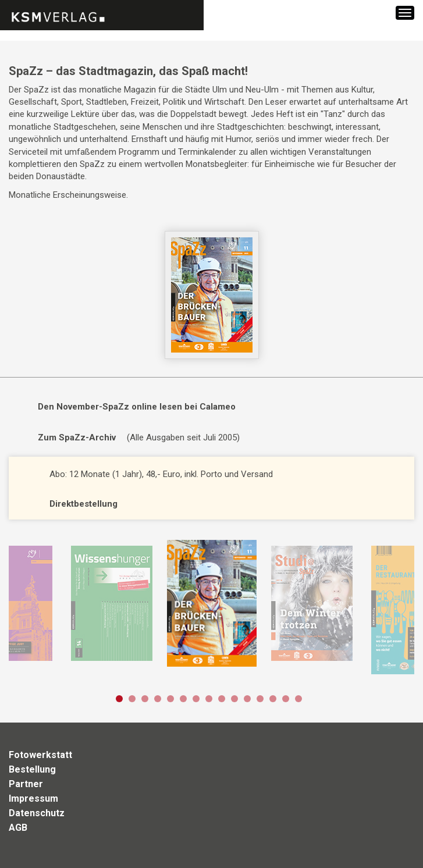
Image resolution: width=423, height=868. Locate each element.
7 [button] (196, 699)
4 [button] (158, 699)
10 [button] (234, 699)
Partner (26, 784)
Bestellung (32, 769)
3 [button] (145, 699)
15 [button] (298, 699)
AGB (18, 828)
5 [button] (170, 699)
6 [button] (183, 699)
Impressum (33, 798)
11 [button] (247, 699)
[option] (212, 604)
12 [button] (260, 699)
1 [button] (119, 699)
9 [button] (222, 699)
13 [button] (273, 699)
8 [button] (209, 699)
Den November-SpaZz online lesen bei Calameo (137, 407)
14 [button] (286, 699)
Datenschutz (37, 813)
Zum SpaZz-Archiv (77, 437)
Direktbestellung (83, 504)
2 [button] (132, 699)
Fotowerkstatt (40, 755)
